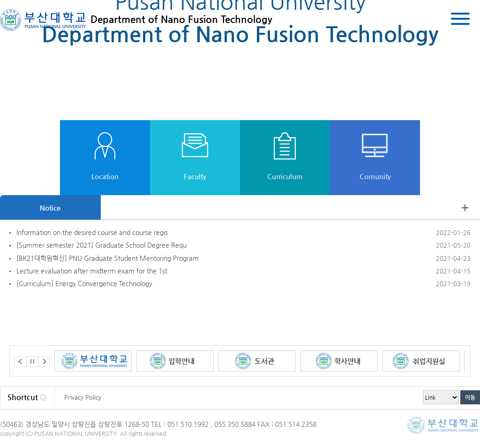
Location (105, 176)
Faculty (195, 176)
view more (465, 208)
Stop (32, 361)
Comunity (375, 176)
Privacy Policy (83, 397)
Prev (21, 361)
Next (44, 361)
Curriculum (285, 176)
